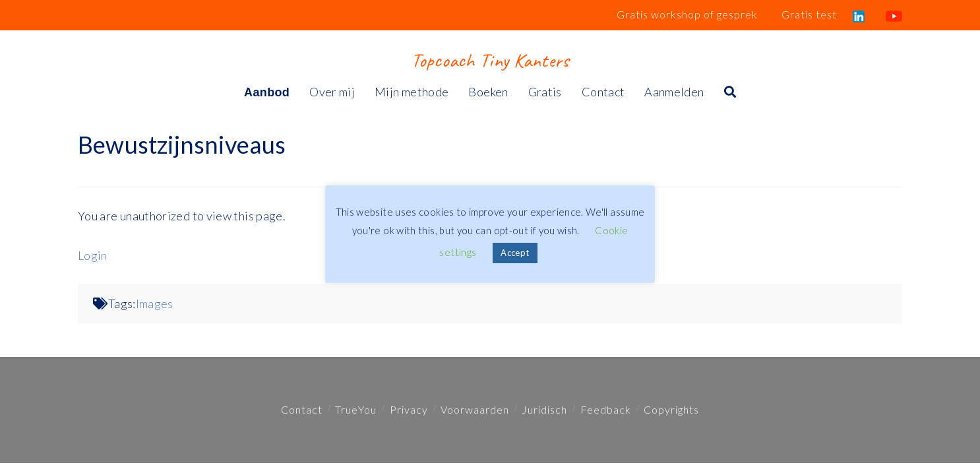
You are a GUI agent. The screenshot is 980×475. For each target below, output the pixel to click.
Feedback (606, 409)
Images (155, 303)
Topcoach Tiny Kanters (490, 60)
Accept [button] (515, 253)
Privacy (409, 409)
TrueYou (356, 409)
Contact (302, 409)
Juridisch (544, 409)
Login (93, 255)
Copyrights (671, 409)
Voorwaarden (475, 409)
